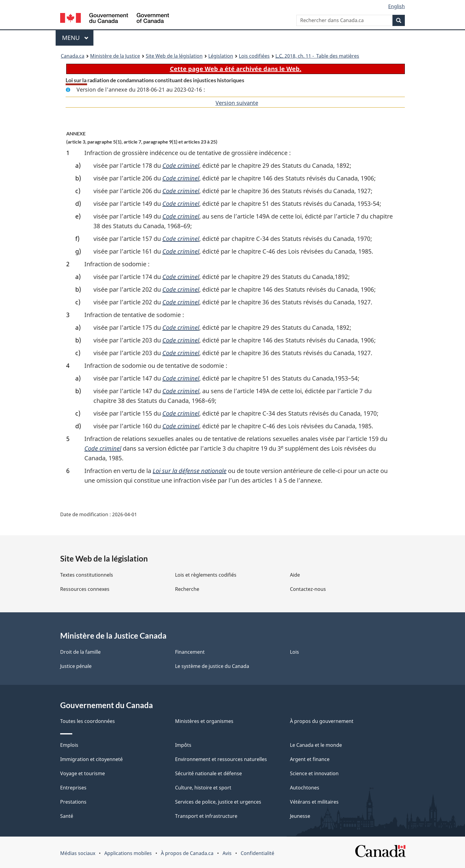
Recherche (187, 589)
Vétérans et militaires (314, 802)
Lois (294, 652)
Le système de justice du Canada (212, 666)
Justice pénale (76, 666)
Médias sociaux (78, 853)
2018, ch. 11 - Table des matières (317, 56)
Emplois (69, 745)
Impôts (183, 745)
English (397, 6)
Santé (67, 816)
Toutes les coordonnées (88, 721)
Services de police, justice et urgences (218, 802)
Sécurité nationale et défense (208, 773)
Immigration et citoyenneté (91, 759)
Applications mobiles (128, 853)
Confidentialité (257, 853)
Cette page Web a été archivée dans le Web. (236, 69)
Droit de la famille (80, 652)
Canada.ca (73, 56)
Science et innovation (314, 773)
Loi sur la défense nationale (190, 471)
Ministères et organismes (204, 721)
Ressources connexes (85, 589)
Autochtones (305, 788)
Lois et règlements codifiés (206, 575)
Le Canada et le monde (316, 745)
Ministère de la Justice (115, 56)
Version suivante (237, 103)
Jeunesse (300, 816)
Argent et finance (310, 759)
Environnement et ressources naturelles (221, 759)
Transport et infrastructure (206, 816)
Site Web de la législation (174, 56)
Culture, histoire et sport (203, 788)
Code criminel (181, 165)
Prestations (73, 802)
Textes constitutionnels (87, 575)
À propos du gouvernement (322, 721)
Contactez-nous (308, 589)
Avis (227, 853)
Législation (221, 56)
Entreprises (73, 788)
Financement (190, 652)
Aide (295, 575)
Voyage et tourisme (83, 773)
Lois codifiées (254, 56)
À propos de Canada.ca (187, 853)
